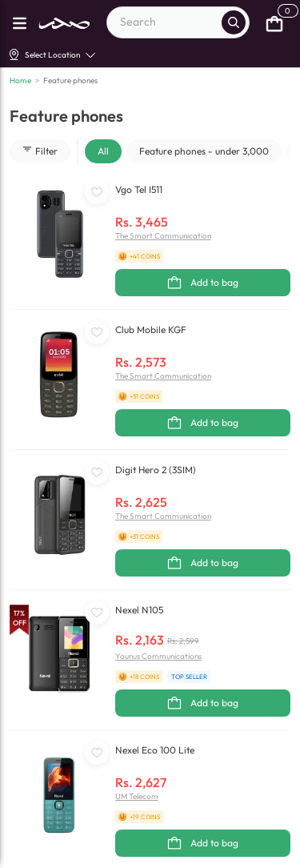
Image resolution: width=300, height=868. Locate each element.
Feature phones (70, 80)
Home (20, 80)
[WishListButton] (97, 192)
